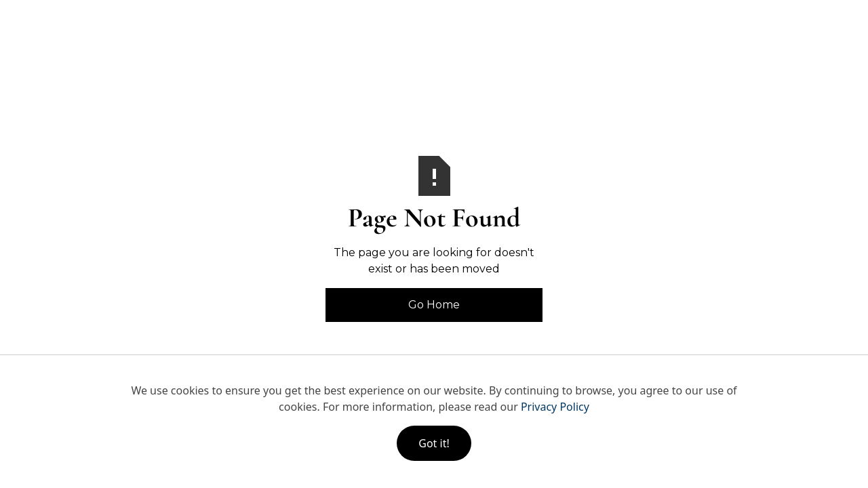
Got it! (434, 443)
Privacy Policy (555, 407)
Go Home (434, 305)
